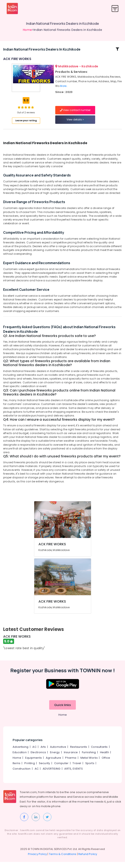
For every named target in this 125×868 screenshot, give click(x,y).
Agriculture (53, 764)
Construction (22, 775)
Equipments (34, 764)
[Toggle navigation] (115, 8)
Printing (30, 769)
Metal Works (89, 764)
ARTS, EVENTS (73, 775)
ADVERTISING (51, 775)
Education (20, 758)
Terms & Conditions (63, 860)
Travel (77, 769)
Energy (55, 758)
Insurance (71, 758)
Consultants (99, 753)
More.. (64, 89)
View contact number (75, 113)
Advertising (20, 753)
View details (75, 123)
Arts (43, 753)
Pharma (71, 764)
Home (27, 30)
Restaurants (79, 753)
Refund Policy (88, 860)
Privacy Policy (37, 860)
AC (34, 753)
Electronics (38, 758)
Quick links (62, 711)
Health (105, 758)
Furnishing (89, 758)
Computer (61, 769)
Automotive (58, 753)
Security (45, 769)
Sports (90, 769)
